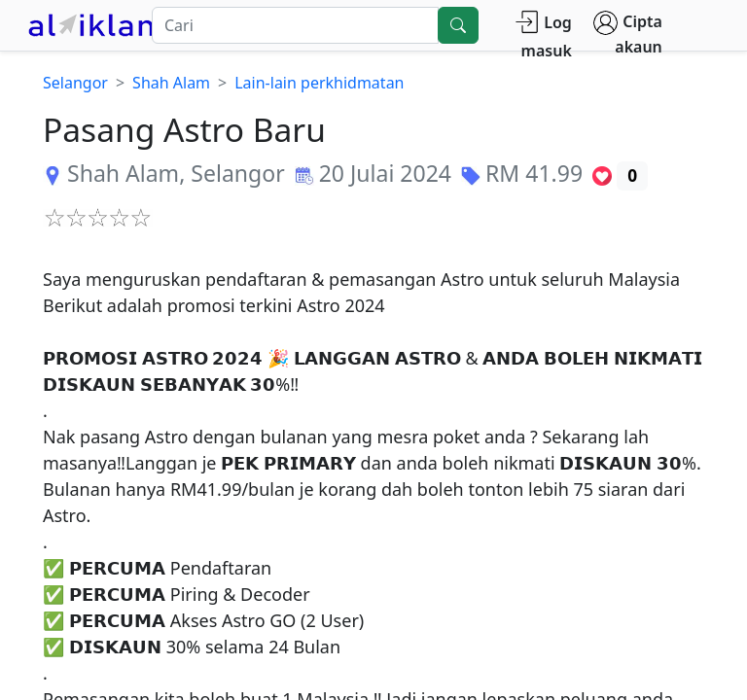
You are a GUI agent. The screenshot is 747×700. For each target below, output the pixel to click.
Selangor (75, 83)
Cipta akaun (628, 34)
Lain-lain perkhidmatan (319, 83)
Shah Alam (171, 83)
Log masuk (543, 35)
